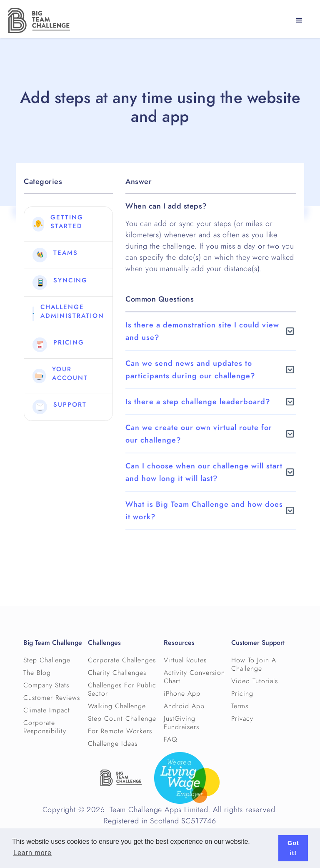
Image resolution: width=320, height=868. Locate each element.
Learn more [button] (32, 853)
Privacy (242, 719)
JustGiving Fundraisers (181, 723)
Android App (184, 706)
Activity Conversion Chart (194, 677)
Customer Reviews (52, 698)
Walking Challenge (117, 706)
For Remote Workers (120, 731)
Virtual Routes (185, 660)
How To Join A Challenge (254, 664)
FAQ (171, 740)
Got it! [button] (293, 848)
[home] (39, 20)
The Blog (37, 673)
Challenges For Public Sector (122, 689)
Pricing (242, 694)
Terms (240, 706)
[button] (299, 20)
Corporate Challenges (122, 660)
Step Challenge (47, 660)
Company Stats (46, 685)
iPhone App (182, 694)
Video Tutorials (255, 681)
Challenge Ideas (113, 744)
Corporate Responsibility (45, 727)
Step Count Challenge (122, 719)
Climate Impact (47, 710)
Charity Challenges (117, 673)
